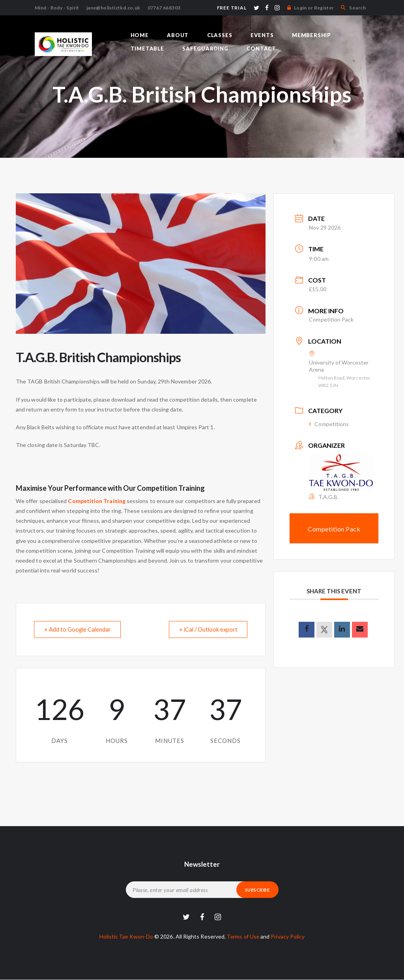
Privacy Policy (289, 936)
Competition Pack (331, 319)
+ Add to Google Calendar (79, 629)
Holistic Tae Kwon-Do (125, 936)
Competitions (329, 424)
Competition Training (96, 501)
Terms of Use (244, 936)
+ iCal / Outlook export (206, 629)
